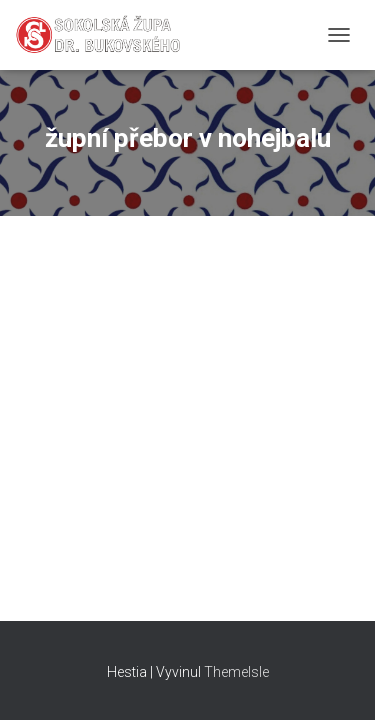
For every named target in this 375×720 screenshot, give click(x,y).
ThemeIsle (236, 672)
